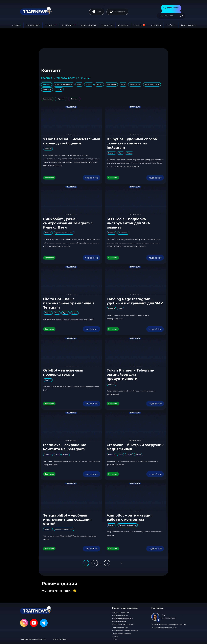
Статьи (16, 25)
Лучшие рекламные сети (122, 618)
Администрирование (64, 84)
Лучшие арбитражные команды (125, 630)
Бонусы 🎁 (140, 25)
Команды (123, 25)
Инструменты (189, 25)
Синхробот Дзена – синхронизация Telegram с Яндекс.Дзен (68, 223)
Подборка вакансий (120, 627)
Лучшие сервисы (119, 621)
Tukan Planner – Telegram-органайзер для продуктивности (131, 375)
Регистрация (117, 12)
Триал (61, 99)
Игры (123, 84)
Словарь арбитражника (122, 634)
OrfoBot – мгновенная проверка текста (63, 372)
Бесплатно (47, 99)
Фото (79, 84)
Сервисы (50, 25)
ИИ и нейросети (152, 84)
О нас (114, 640)
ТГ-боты (171, 25)
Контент (47, 84)
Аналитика (111, 84)
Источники (68, 25)
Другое (59, 89)
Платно (74, 99)
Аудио (89, 84)
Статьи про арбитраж (121, 612)
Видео (99, 84)
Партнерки (33, 25)
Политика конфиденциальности (33, 639)
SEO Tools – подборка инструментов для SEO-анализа (129, 223)
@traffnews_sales (170, 628)
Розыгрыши (135, 84)
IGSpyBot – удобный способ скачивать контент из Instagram (132, 143)
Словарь (156, 25)
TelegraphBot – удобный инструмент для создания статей (67, 520)
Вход (97, 12)
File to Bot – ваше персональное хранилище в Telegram (69, 303)
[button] (171, 8)
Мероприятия (88, 25)
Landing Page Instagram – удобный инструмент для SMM (135, 301)
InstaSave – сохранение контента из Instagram (65, 447)
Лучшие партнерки (120, 615)
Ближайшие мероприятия (123, 624)
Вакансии (107, 25)
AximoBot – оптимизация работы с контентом (130, 517)
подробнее (92, 178)
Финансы (47, 89)
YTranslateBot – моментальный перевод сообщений (72, 141)
